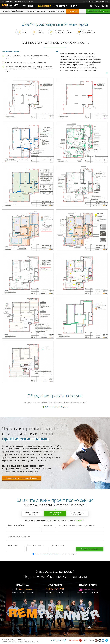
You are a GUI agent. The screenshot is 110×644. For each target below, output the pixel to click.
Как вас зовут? (13, 545)
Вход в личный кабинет (13, 2)
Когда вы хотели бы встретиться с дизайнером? (77, 525)
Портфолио (73, 11)
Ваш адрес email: (59, 545)
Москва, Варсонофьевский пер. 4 (97, 2)
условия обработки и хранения (51, 554)
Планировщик (29, 6)
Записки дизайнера (57, 641)
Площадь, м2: (47, 525)
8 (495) (99, 6)
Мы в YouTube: (74, 641)
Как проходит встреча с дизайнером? (22, 478)
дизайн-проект (45, 5)
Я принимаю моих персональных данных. (56, 554)
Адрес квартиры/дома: (16, 525)
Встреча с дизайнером (36, 11)
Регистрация (28, 2)
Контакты (74, 6)
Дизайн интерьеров (57, 11)
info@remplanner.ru (25, 589)
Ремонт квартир (60, 6)
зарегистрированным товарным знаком (26, 641)
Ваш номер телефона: (36, 545)
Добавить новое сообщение (56, 407)
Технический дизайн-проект (13, 11)
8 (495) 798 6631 (55, 589)
